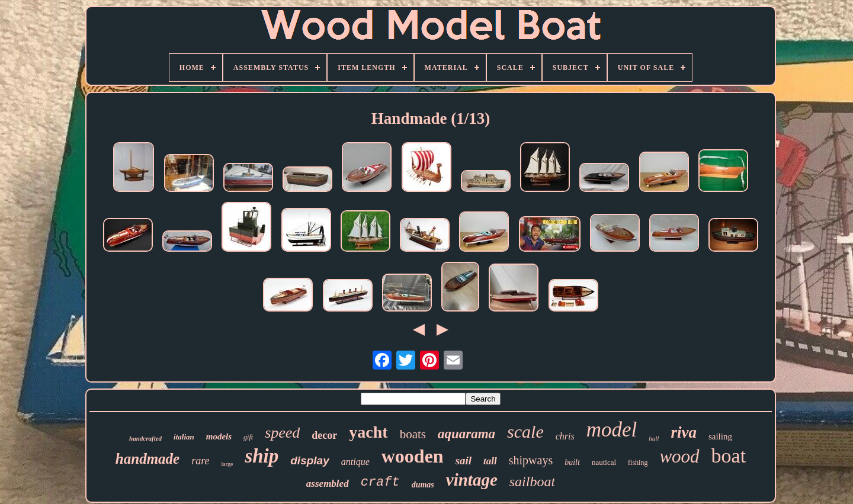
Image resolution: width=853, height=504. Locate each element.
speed (282, 433)
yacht (368, 432)
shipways (531, 460)
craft (380, 482)
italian (184, 437)
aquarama (466, 434)
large (227, 464)
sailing (720, 436)
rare (200, 461)
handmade (147, 459)
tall (490, 461)
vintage (472, 480)
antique (355, 462)
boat (729, 456)
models (219, 436)
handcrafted (145, 438)
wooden (413, 456)
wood (679, 456)
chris (565, 436)
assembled (328, 484)
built (572, 462)
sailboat (532, 481)
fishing (638, 463)
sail (464, 460)
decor (324, 435)
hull (654, 438)
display (310, 460)
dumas (423, 485)
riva (684, 432)
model (612, 430)
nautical (604, 462)
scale (525, 431)
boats (413, 434)
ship (262, 456)
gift (248, 437)
